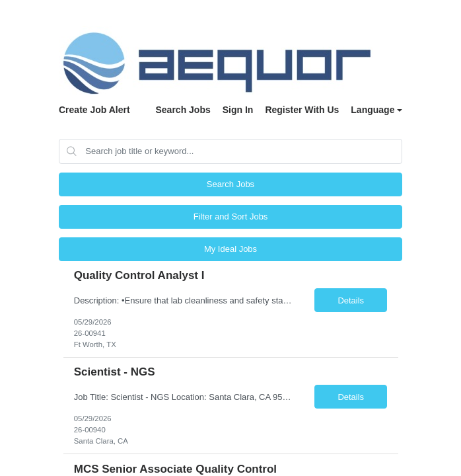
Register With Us (302, 110)
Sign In (238, 110)
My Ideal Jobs (230, 249)
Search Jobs (183, 110)
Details (351, 300)
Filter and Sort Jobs (231, 217)
